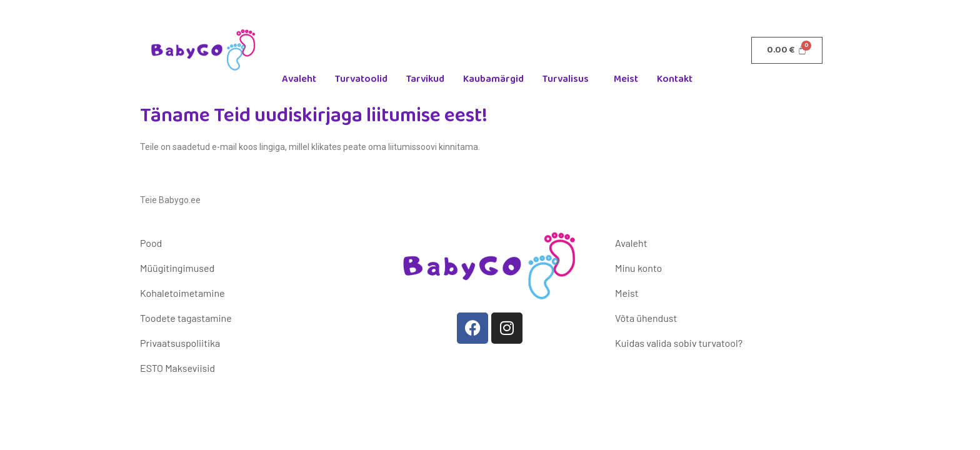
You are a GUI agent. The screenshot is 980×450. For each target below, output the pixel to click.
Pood (151, 243)
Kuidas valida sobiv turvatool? (679, 343)
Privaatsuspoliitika (180, 343)
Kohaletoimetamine (182, 293)
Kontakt (675, 79)
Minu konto (638, 268)
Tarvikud (425, 79)
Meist (626, 79)
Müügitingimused (177, 268)
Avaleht (299, 79)
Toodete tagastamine (186, 318)
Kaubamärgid (493, 79)
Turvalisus (566, 79)
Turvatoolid (361, 79)
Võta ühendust (646, 318)
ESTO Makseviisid (177, 368)
